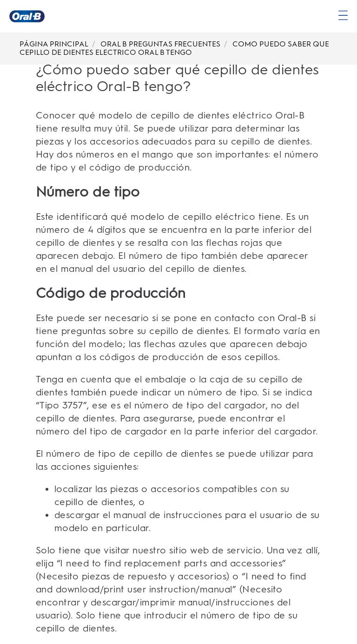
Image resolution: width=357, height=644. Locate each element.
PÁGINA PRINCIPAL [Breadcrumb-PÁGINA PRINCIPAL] (54, 44)
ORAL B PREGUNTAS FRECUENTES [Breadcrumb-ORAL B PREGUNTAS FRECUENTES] (160, 44)
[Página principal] (27, 16)
